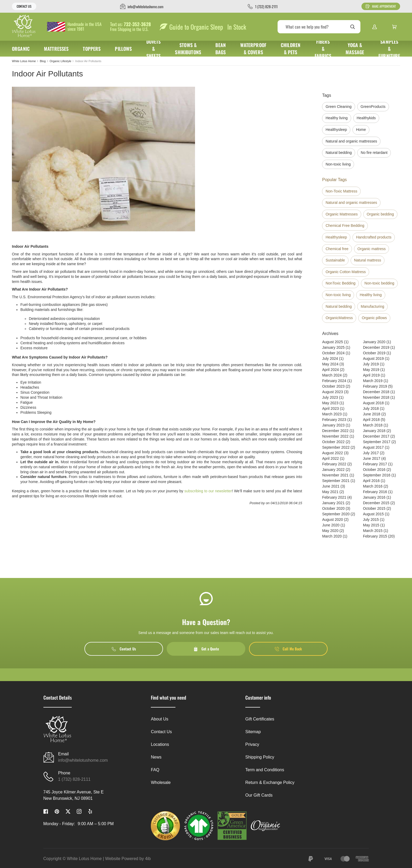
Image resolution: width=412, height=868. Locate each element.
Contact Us (24, 6)
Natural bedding (339, 153)
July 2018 (371, 408)
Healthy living (336, 118)
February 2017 (375, 464)
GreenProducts (373, 107)
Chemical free (337, 249)
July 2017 (371, 453)
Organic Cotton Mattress (346, 272)
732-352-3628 (137, 24)
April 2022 (330, 458)
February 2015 (375, 536)
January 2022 (333, 470)
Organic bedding (380, 214)
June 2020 (331, 525)
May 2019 (371, 370)
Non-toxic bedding (379, 283)
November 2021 (335, 475)
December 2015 (376, 503)
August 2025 (332, 342)
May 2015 (371, 525)
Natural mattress (368, 260)
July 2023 (330, 397)
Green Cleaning (338, 107)
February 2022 (334, 464)
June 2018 (372, 414)
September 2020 (336, 514)
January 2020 (374, 342)
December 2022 (335, 431)
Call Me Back (288, 649)
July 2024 (330, 359)
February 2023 (334, 420)
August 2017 (373, 447)
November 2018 (376, 397)
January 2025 (333, 347)
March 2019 (373, 381)
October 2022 (333, 442)
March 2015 (373, 531)
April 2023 (330, 408)
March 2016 (373, 486)
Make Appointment (381, 6)
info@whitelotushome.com (83, 760)
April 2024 (330, 370)
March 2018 (373, 425)
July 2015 (371, 520)
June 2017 (372, 458)
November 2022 (335, 436)
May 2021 (330, 492)
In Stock (237, 27)
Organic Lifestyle (61, 61)
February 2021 (334, 497)
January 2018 (374, 431)
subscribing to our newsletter (208, 491)
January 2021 (333, 503)
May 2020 (330, 531)
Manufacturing (372, 306)
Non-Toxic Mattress (341, 191)
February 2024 (334, 381)
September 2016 (377, 475)
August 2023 (332, 392)
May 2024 (330, 364)
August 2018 (373, 403)
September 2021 (336, 481)
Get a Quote (206, 649)
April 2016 (371, 481)
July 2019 (371, 364)
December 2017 (376, 436)
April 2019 (371, 375)
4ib (148, 859)
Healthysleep (336, 130)
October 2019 (374, 353)
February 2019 (375, 386)
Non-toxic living (338, 164)
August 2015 (373, 514)
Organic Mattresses (341, 214)
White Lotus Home (24, 61)
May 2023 (330, 403)
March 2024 (332, 375)
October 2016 (374, 470)
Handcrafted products (374, 237)
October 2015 (374, 508)
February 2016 (375, 492)
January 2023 (333, 425)
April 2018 (371, 420)
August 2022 (332, 453)
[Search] (319, 27)
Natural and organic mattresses (351, 141)
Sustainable (335, 260)
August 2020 (332, 520)
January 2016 (374, 497)
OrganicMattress (339, 318)
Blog (43, 61)
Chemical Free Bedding (345, 226)
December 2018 (376, 392)
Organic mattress (372, 249)
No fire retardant (374, 153)
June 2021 (331, 486)
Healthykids (366, 118)
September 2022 (336, 447)
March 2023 (332, 414)
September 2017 (377, 442)
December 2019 (376, 347)
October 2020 (333, 508)
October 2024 (333, 353)
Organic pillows (374, 318)
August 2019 (373, 359)
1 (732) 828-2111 (74, 779)
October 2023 (333, 386)
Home (361, 130)
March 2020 (332, 536)
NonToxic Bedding (340, 283)
